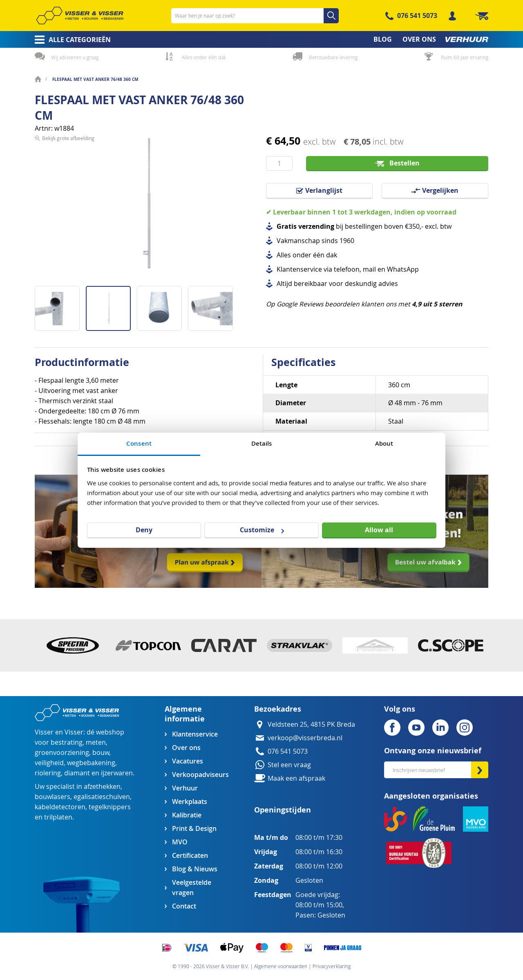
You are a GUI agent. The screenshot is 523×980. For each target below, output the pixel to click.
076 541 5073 (417, 16)
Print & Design (194, 829)
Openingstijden (283, 810)
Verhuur (185, 788)
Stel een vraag (289, 765)
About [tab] (384, 443)
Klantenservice (195, 734)
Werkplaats (190, 802)
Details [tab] (262, 443)
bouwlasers (53, 797)
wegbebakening (91, 763)
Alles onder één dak (204, 57)
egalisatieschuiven (102, 797)
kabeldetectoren (60, 807)
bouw (101, 753)
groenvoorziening (62, 753)
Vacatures (188, 761)
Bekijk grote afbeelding (68, 279)
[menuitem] (70, 40)
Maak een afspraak (296, 778)
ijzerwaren (117, 773)
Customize (262, 530)
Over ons (186, 748)
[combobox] (255, 16)
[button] (60, 305)
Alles (284, 255)
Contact (184, 906)
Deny (144, 530)
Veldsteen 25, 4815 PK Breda (311, 724)
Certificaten (190, 856)
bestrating (67, 742)
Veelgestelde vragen (192, 888)
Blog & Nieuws (195, 869)
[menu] (261, 39)
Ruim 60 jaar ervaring (465, 57)
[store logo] (80, 16)
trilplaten (58, 817)
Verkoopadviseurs (200, 775)
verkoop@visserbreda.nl (305, 738)
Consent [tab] (139, 443)
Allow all (379, 530)
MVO (180, 842)
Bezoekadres (278, 709)
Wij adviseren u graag (75, 57)
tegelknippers (110, 807)
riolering (48, 773)
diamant (77, 773)
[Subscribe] (480, 770)
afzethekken (102, 787)
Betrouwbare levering (333, 57)
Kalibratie (187, 815)
